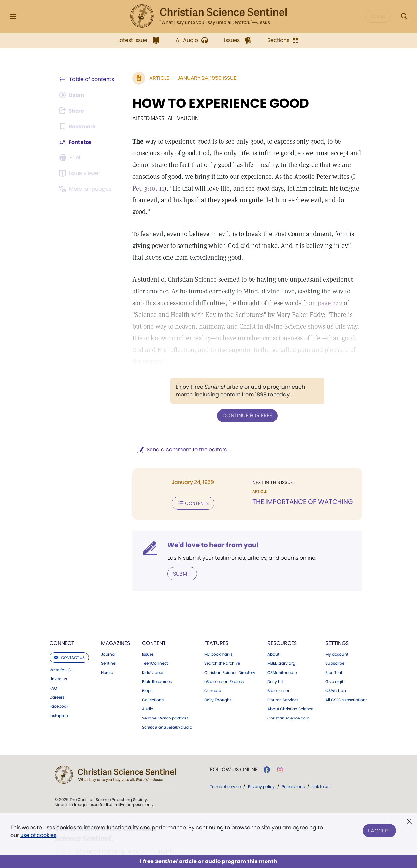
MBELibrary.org (281, 639)
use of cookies (38, 835)
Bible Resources (157, 658)
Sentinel (109, 639)
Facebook (59, 682)
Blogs (147, 667)
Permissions (293, 762)
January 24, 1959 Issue (205, 78)
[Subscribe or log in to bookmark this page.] (78, 126)
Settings (337, 619)
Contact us (69, 633)
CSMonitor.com (282, 648)
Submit (181, 550)
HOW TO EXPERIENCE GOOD (219, 103)
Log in (378, 16)
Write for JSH (61, 646)
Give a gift (335, 658)
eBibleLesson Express (224, 658)
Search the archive (222, 639)
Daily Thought (218, 676)
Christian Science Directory (230, 648)
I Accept (379, 830)
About (273, 630)
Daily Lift (275, 658)
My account (337, 630)
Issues (148, 630)
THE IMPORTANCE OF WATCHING (302, 478)
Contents (192, 479)
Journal (108, 630)
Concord (213, 667)
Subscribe (335, 639)
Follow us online (234, 746)
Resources (282, 619)
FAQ (53, 664)
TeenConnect (155, 639)
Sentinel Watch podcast (165, 694)
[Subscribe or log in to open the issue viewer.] (81, 173)
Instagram (59, 691)
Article (158, 78)
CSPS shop (336, 667)
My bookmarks (218, 630)
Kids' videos (153, 648)
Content (154, 619)
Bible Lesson (279, 667)
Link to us (58, 655)
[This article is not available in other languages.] (86, 189)
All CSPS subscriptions (346, 676)
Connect (62, 619)
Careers (57, 673)
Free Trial (334, 648)
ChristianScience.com (288, 694)
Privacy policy (261, 762)
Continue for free (247, 392)
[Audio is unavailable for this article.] (72, 95)
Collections (153, 676)
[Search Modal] (404, 16)
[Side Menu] (13, 16)
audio (167, 703)
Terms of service (225, 762)
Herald (107, 648)
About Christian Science (290, 685)
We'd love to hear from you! (212, 521)
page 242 (316, 291)
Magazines (115, 619)
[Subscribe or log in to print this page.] (71, 158)
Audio (148, 685)
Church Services (283, 676)
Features (216, 619)
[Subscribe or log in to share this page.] (73, 111)
